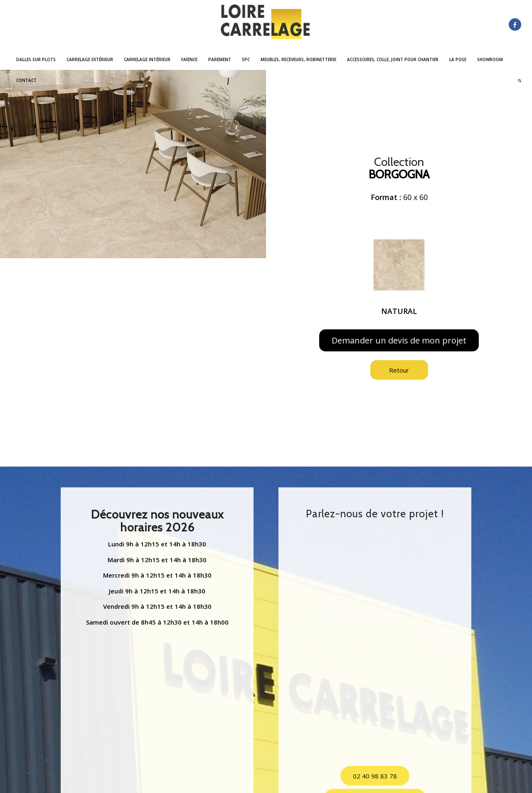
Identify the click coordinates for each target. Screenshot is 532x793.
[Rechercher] (517, 80)
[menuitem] (36, 59)
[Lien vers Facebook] (515, 25)
